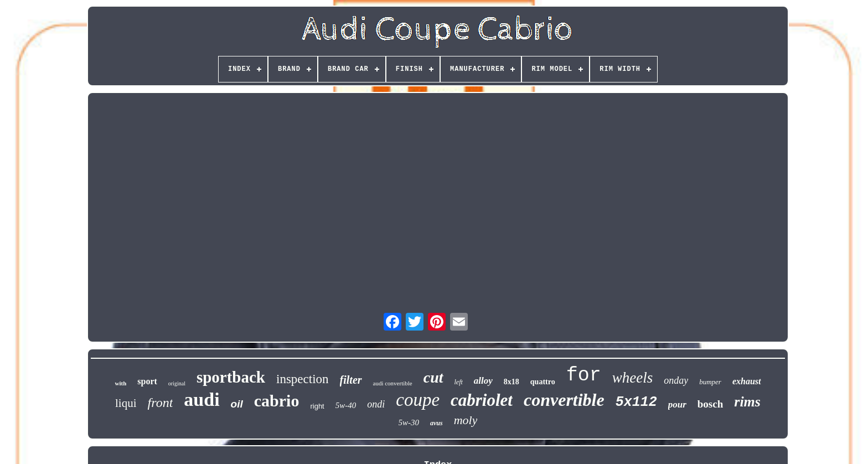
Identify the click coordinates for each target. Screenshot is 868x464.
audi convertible (393, 383)
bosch (710, 404)
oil (237, 404)
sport (147, 381)
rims (747, 402)
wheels (633, 378)
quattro (543, 382)
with (120, 383)
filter (351, 380)
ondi (376, 404)
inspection (303, 379)
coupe (418, 400)
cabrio (277, 401)
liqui (126, 403)
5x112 (636, 402)
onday (676, 380)
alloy (483, 381)
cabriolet (482, 400)
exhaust (747, 381)
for (584, 375)
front (161, 403)
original (177, 383)
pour (677, 404)
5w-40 (346, 405)
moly (466, 420)
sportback (231, 377)
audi (201, 399)
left (459, 382)
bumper (710, 382)
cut (433, 377)
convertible (564, 400)
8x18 (512, 382)
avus (436, 423)
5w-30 (409, 422)
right (317, 406)
